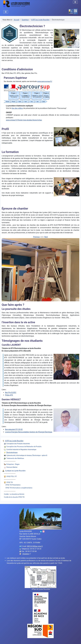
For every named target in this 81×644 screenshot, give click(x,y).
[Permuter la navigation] (75, 2)
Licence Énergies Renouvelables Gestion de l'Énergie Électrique (29, 432)
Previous (36, 237)
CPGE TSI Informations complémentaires (19, 488)
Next (46, 237)
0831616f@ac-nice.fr (35, 546)
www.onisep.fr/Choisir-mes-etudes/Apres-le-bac (24, 120)
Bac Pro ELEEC (11, 393)
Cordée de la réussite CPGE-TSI (14, 497)
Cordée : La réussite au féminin (14, 494)
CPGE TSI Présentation (13, 485)
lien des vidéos (17, 108)
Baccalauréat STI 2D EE (14, 429)
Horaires (26, 554)
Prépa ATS (9, 395)
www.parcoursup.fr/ (45, 81)
